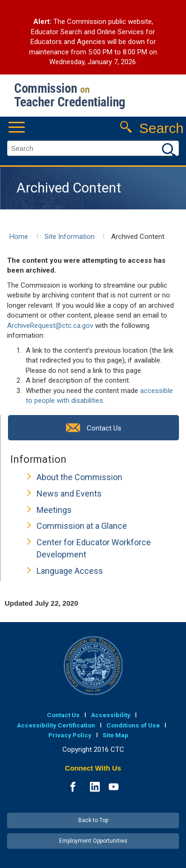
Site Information (70, 237)
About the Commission (79, 477)
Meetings (54, 510)
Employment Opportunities (93, 841)
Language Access (70, 571)
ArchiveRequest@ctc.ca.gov (50, 326)
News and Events (69, 493)
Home (19, 237)
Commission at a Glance (82, 526)
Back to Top (93, 820)
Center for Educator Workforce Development (94, 548)
